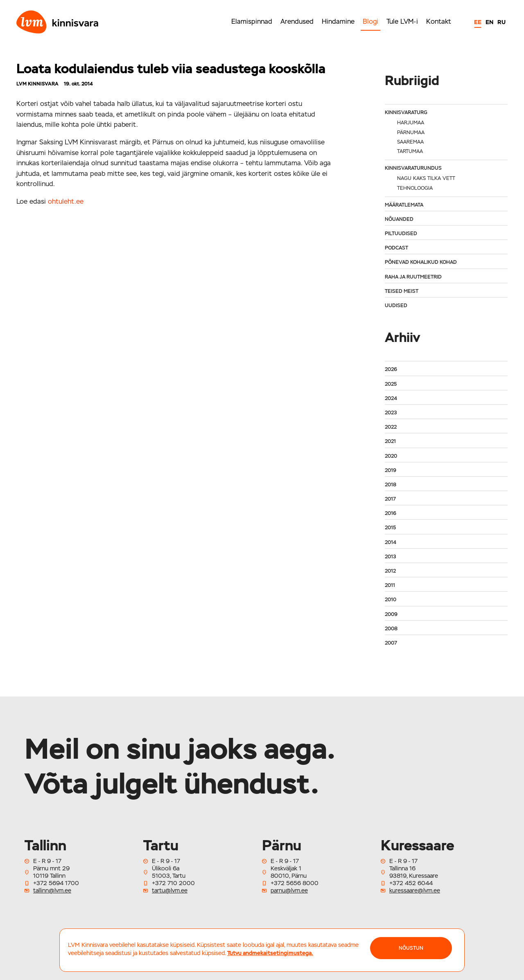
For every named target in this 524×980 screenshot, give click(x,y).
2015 (390, 528)
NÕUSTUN (411, 948)
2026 (391, 369)
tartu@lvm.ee (170, 890)
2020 (391, 456)
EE (478, 22)
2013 (390, 557)
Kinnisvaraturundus (413, 168)
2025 (391, 384)
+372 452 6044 (411, 883)
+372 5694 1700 (56, 883)
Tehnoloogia (415, 188)
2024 (391, 398)
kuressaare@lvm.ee (415, 890)
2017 (390, 499)
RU (501, 22)
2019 (391, 470)
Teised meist (402, 291)
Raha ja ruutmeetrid (413, 277)
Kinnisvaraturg (406, 112)
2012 (390, 571)
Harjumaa (411, 123)
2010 (391, 600)
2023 (391, 413)
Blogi (370, 21)
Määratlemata (404, 205)
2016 (391, 513)
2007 (391, 643)
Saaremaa (410, 142)
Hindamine (338, 21)
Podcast (396, 248)
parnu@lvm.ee (289, 890)
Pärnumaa (411, 133)
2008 (391, 629)
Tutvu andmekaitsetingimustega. (270, 953)
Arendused (297, 21)
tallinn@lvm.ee (52, 890)
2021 (390, 441)
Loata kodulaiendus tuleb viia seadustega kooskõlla (171, 69)
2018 (391, 485)
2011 (390, 585)
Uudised (396, 306)
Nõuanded (399, 219)
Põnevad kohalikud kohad (421, 262)
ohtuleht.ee (66, 201)
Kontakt (439, 21)
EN (489, 22)
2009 (391, 614)
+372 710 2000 (173, 883)
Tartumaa (410, 151)
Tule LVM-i (402, 21)
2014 (391, 542)
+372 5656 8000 (295, 883)
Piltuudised (401, 234)
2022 (391, 427)
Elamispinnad (252, 21)
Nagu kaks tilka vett (426, 178)
